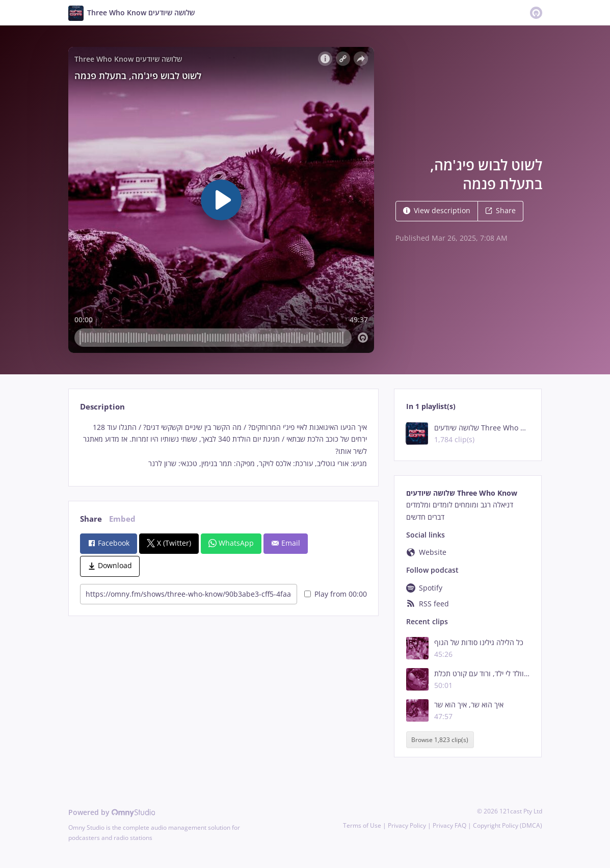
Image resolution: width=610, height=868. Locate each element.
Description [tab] (102, 407)
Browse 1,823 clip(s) (440, 740)
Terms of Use (362, 825)
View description (437, 210)
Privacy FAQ (449, 825)
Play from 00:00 (336, 594)
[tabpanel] (223, 445)
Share (500, 210)
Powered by (112, 812)
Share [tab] (91, 519)
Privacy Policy (407, 825)
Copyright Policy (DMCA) (508, 825)
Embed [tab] (122, 519)
